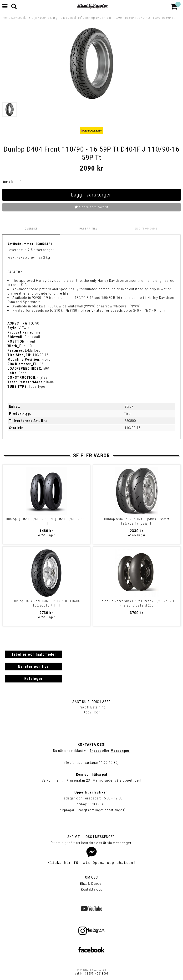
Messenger (120, 751)
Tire (128, 414)
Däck (64, 18)
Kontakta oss (92, 889)
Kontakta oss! (92, 745)
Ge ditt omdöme (146, 229)
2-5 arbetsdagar (41, 250)
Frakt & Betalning (92, 707)
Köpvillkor (92, 712)
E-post (95, 751)
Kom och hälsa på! (92, 774)
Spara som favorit (91, 207)
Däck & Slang (49, 18)
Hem (5, 18)
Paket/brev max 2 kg (33, 258)
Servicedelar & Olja (24, 18)
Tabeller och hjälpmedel (33, 654)
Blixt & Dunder (91, 884)
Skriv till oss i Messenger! (92, 837)
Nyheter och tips (33, 667)
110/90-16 (132, 428)
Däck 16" (76, 18)
